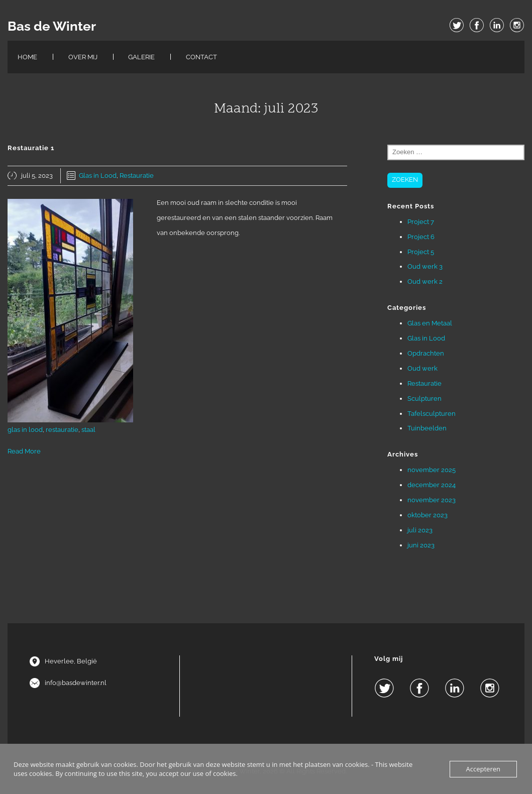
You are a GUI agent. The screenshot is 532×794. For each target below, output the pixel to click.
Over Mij (83, 57)
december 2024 (432, 485)
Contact (201, 57)
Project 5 (421, 252)
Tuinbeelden (427, 428)
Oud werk (422, 368)
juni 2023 (421, 545)
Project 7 (421, 222)
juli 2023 (420, 530)
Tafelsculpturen (432, 414)
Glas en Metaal (430, 323)
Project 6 (421, 237)
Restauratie (137, 176)
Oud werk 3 (425, 266)
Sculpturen (424, 399)
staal (88, 430)
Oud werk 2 (425, 281)
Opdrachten (426, 353)
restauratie (62, 430)
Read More (24, 451)
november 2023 (432, 500)
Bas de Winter (52, 26)
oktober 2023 (428, 515)
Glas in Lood (98, 176)
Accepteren (483, 769)
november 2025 (432, 470)
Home (27, 57)
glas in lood (25, 430)
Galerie (141, 57)
